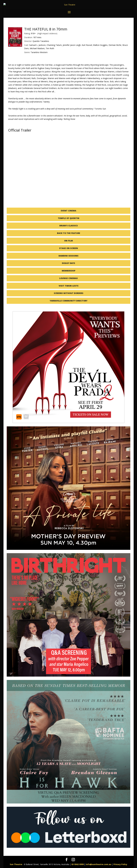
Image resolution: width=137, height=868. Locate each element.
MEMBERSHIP (69, 271)
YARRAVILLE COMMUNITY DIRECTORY (69, 301)
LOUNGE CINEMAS (68, 278)
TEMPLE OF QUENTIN (69, 218)
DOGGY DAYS (68, 263)
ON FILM (68, 241)
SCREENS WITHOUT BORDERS (69, 293)
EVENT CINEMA (68, 211)
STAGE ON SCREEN (68, 248)
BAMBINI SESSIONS (68, 256)
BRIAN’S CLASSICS (69, 226)
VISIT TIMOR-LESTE (69, 286)
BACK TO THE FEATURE (69, 233)
